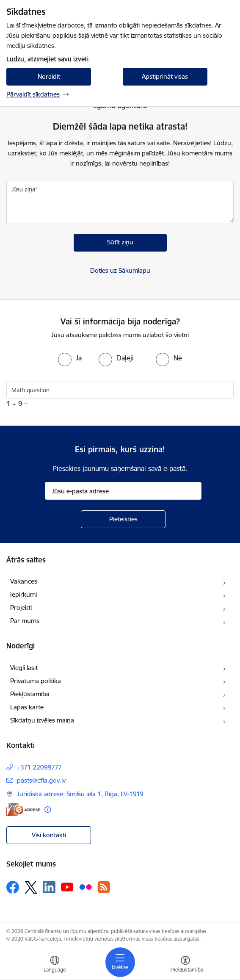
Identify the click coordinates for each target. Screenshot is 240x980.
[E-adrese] (23, 810)
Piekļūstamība (30, 694)
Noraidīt (49, 76)
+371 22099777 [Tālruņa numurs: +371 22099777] (39, 767)
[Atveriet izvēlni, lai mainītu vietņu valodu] (55, 965)
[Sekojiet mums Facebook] (13, 887)
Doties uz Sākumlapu (120, 270)
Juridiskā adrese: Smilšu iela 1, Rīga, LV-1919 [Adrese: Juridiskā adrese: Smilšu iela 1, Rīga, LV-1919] (80, 794)
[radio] (70, 358)
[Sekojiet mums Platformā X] (31, 887)
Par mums (25, 621)
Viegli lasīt (24, 668)
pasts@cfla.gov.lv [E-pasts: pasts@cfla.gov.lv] (41, 780)
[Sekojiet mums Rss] (104, 887)
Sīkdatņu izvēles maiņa (42, 720)
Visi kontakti (49, 835)
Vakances (24, 581)
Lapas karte (27, 707)
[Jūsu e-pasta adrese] (123, 491)
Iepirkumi (23, 594)
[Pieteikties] (123, 519)
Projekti (21, 608)
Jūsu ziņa (23, 189)
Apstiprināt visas (165, 76)
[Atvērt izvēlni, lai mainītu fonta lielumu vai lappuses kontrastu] (185, 965)
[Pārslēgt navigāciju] (120, 962)
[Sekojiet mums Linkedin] (49, 887)
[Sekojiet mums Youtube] (67, 887)
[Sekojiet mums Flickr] (86, 887)
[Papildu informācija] (48, 810)
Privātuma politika (36, 681)
